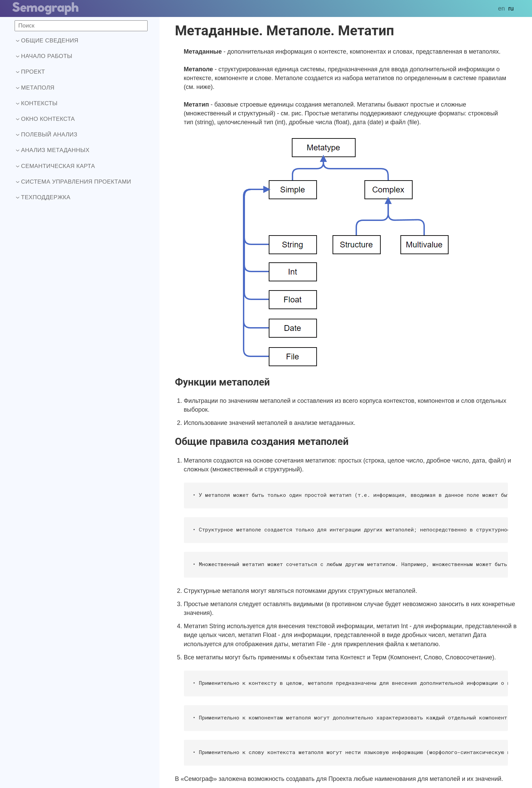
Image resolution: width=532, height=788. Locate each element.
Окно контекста (45, 119)
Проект (31, 72)
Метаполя (35, 88)
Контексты (37, 103)
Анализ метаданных (53, 150)
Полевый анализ (47, 135)
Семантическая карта (55, 166)
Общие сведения (47, 41)
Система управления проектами (73, 182)
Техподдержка (43, 197)
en (501, 8)
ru (511, 8)
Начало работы (44, 56)
